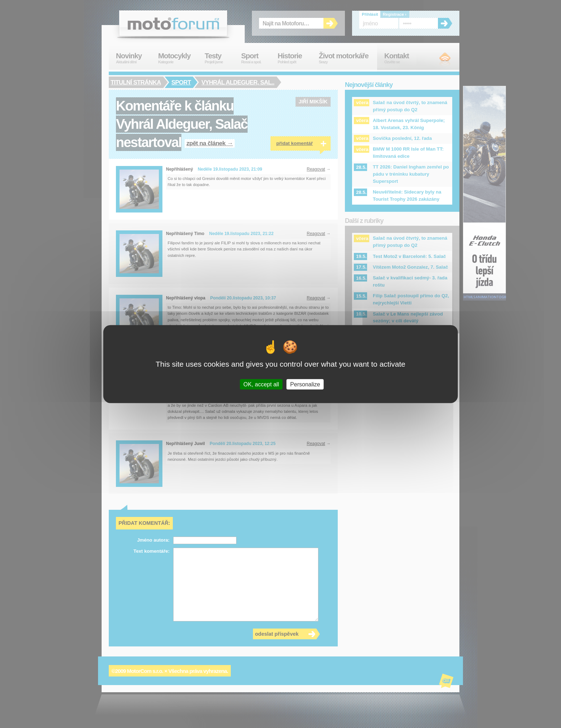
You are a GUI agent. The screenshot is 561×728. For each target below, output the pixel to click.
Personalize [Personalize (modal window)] (305, 384)
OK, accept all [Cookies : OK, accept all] (261, 384)
